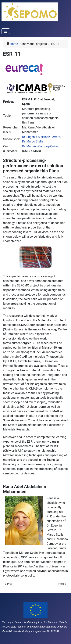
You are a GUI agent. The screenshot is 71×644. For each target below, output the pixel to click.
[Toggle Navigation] (6, 31)
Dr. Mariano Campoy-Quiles (40, 146)
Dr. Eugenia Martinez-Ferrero (41, 137)
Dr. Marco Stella (33, 141)
